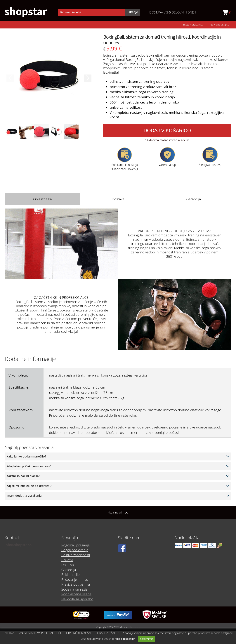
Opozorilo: (17, 427)
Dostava (118, 199)
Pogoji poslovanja (75, 551)
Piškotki (67, 560)
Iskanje (133, 12)
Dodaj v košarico (167, 131)
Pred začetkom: (21, 410)
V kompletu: (18, 375)
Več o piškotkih (125, 639)
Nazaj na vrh (118, 512)
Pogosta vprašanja (76, 546)
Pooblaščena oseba (77, 594)
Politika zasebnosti (76, 555)
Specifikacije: (19, 387)
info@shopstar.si (219, 25)
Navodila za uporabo (78, 599)
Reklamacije (71, 575)
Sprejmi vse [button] (147, 639)
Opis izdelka (42, 199)
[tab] (42, 199)
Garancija (194, 199)
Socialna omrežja (75, 589)
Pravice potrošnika (76, 584)
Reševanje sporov (75, 579)
